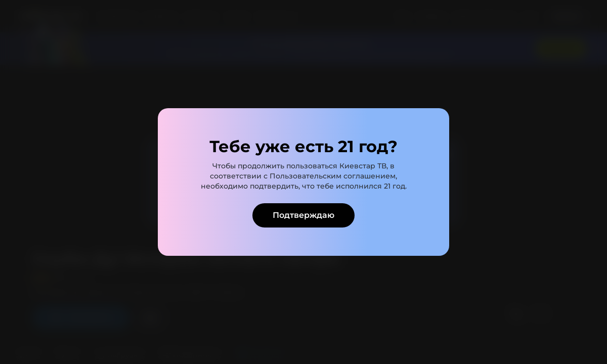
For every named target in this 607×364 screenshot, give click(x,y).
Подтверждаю (303, 215)
